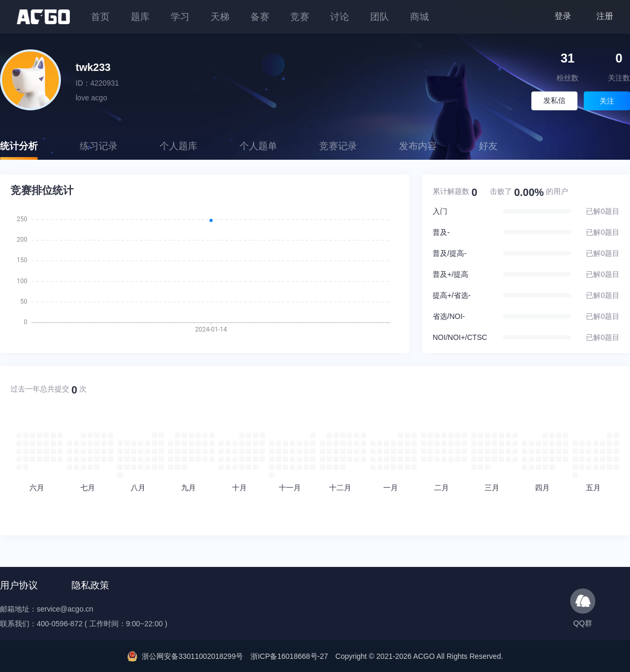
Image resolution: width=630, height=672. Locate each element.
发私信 (554, 100)
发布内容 (418, 146)
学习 (180, 17)
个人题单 (258, 146)
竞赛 (300, 17)
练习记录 (99, 146)
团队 (380, 17)
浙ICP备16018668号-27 (289, 656)
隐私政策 (90, 585)
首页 (100, 17)
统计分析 (19, 146)
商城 (419, 17)
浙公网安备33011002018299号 (192, 656)
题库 (140, 17)
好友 (488, 146)
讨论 (340, 17)
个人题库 (178, 146)
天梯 (220, 17)
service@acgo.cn (65, 609)
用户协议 (19, 585)
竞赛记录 (338, 146)
